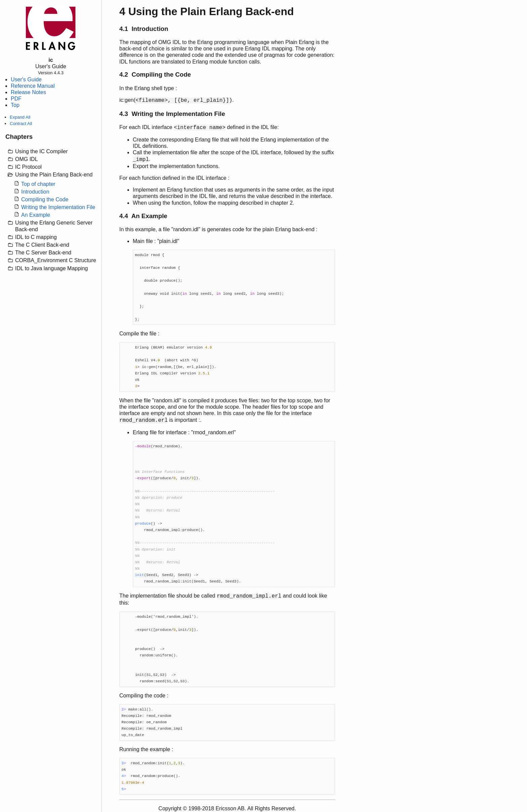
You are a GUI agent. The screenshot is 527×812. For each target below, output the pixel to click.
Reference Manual (33, 86)
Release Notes (28, 92)
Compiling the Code (45, 199)
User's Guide (26, 79)
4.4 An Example (143, 216)
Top (15, 105)
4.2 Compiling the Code (155, 74)
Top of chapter (38, 184)
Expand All (20, 117)
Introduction (35, 192)
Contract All (21, 124)
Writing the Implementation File (58, 207)
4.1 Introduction (144, 29)
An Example (36, 215)
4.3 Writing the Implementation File (172, 114)
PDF (16, 99)
